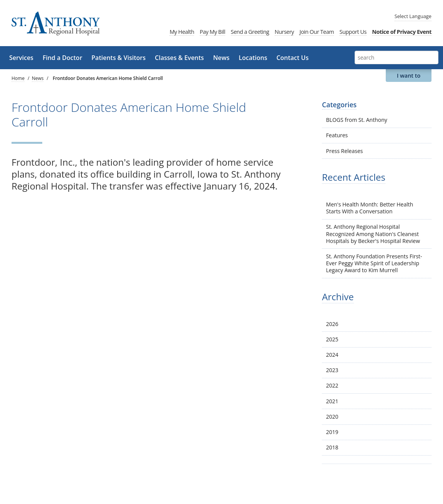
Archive (338, 297)
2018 (332, 447)
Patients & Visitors (119, 58)
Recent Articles (354, 177)
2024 (332, 355)
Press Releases (345, 151)
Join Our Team (317, 32)
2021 (332, 401)
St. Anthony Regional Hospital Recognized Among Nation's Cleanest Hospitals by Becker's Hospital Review (373, 234)
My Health (182, 32)
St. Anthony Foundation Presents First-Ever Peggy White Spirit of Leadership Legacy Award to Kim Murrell (374, 263)
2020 (332, 417)
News (221, 58)
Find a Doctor (62, 58)
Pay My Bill (212, 32)
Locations (253, 58)
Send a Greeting (250, 32)
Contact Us (292, 58)
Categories (339, 105)
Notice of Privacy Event (402, 32)
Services (21, 58)
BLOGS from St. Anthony (357, 120)
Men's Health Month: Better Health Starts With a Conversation (370, 208)
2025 (332, 339)
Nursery (284, 32)
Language (413, 16)
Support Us (353, 32)
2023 (332, 370)
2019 (332, 432)
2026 (332, 324)
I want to (409, 76)
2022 (332, 385)
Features (337, 135)
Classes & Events (179, 58)
